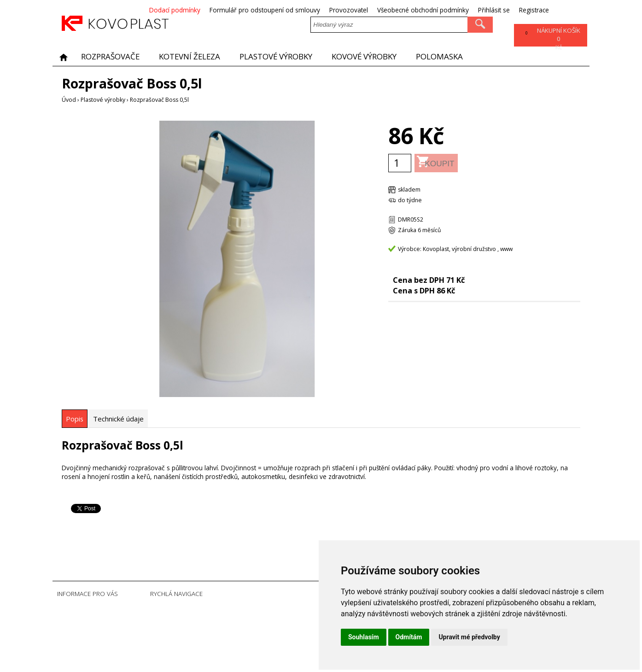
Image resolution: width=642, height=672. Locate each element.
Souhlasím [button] (364, 637)
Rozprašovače (112, 57)
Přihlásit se (530, 10)
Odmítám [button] (409, 637)
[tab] (75, 419)
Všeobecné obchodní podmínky (459, 10)
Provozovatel (385, 10)
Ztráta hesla (213, 640)
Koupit (452, 163)
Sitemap (209, 658)
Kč (558, 40)
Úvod (69, 100)
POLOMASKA (455, 57)
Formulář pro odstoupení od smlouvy (301, 10)
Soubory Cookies (220, 649)
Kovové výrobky (377, 57)
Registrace (570, 10)
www (506, 249)
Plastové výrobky (284, 57)
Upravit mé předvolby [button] (469, 637)
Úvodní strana (216, 612)
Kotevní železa (194, 57)
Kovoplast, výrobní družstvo (459, 249)
